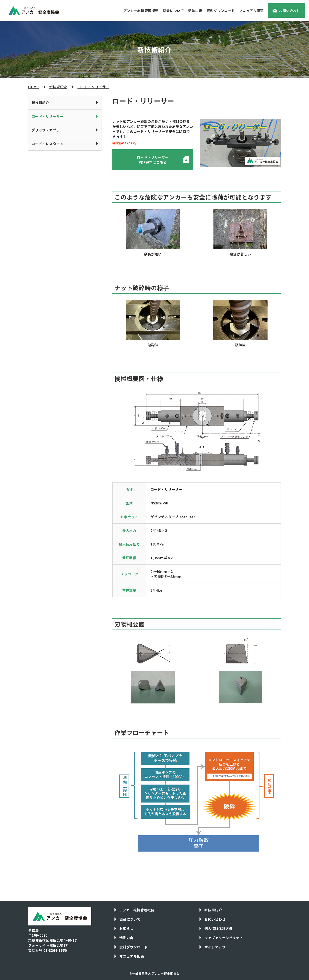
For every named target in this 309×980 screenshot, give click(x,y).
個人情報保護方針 (218, 928)
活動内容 (195, 11)
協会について (173, 11)
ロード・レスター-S (48, 144)
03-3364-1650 (55, 950)
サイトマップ (215, 947)
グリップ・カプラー (47, 130)
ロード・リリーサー (93, 87)
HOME (33, 87)
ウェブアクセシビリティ (224, 938)
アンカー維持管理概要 (141, 11)
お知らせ (126, 928)
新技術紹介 (58, 87)
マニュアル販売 (252, 11)
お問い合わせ (290, 11)
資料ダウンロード (221, 11)
